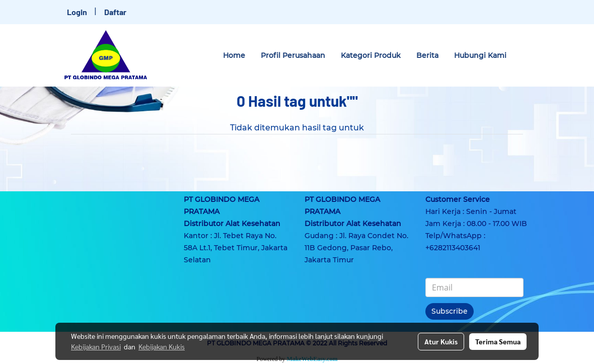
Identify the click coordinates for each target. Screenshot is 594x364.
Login (77, 12)
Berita (427, 55)
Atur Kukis (441, 341)
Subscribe (450, 311)
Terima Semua (498, 341)
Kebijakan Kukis (162, 346)
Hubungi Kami (480, 55)
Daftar (115, 12)
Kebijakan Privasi (96, 346)
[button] (523, 55)
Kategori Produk (371, 55)
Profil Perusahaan (293, 55)
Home (234, 55)
